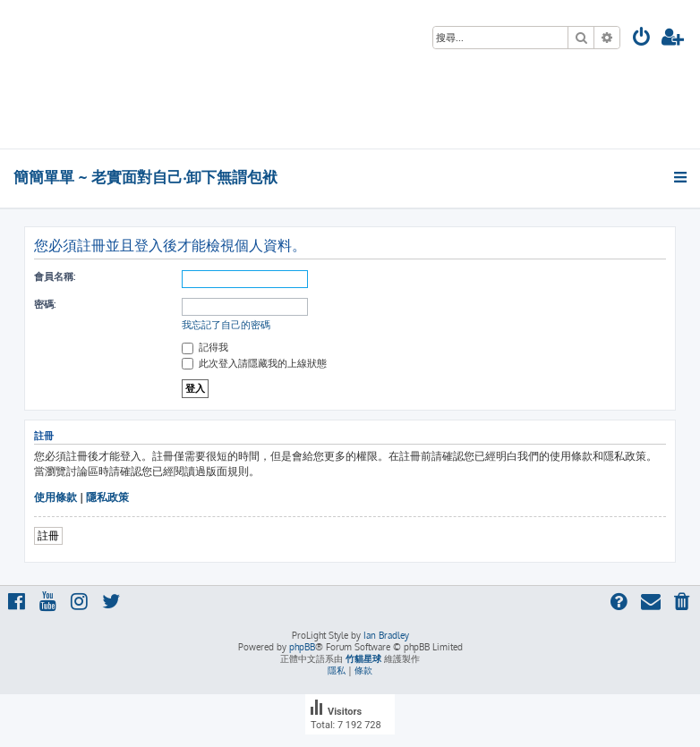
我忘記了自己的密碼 (226, 325)
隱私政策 (107, 497)
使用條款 (55, 497)
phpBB (302, 647)
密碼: (45, 304)
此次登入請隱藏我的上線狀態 (254, 363)
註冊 (48, 535)
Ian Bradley (386, 635)
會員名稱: (55, 276)
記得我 (205, 347)
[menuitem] (642, 39)
